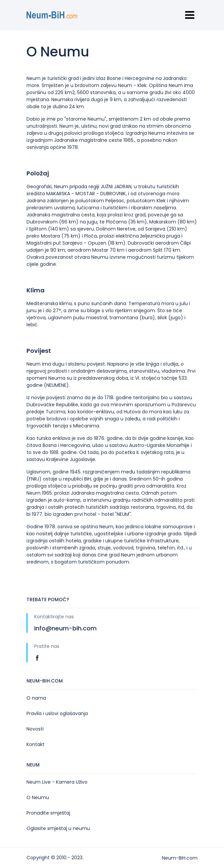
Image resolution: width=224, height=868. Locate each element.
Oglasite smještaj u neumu (58, 828)
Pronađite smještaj (48, 813)
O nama (36, 698)
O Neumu (38, 797)
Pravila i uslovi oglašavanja (57, 713)
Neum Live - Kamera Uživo (57, 782)
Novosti (35, 729)
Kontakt (36, 744)
